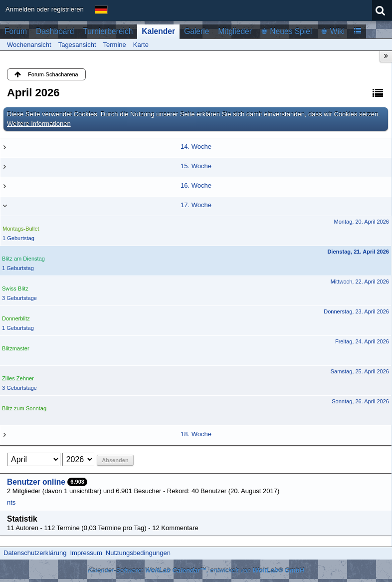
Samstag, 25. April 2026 (360, 371)
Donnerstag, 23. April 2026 (356, 311)
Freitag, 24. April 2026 (362, 341)
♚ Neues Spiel (286, 31)
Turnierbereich (108, 31)
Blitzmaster (16, 348)
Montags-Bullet (21, 229)
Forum (16, 31)
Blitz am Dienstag (23, 259)
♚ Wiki (333, 31)
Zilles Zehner (18, 378)
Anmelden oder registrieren (45, 9)
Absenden (115, 460)
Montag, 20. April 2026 (361, 222)
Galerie (196, 31)
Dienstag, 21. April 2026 (358, 252)
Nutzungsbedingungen (138, 553)
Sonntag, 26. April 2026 (360, 401)
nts (11, 502)
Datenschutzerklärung (35, 553)
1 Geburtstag (18, 238)
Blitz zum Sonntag (24, 408)
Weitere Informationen (39, 124)
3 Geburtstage (19, 298)
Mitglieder (235, 31)
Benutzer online (36, 482)
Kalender (158, 31)
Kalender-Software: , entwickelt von (196, 570)
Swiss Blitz (15, 289)
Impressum (86, 553)
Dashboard (55, 31)
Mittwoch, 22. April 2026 (360, 282)
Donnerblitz (16, 318)
